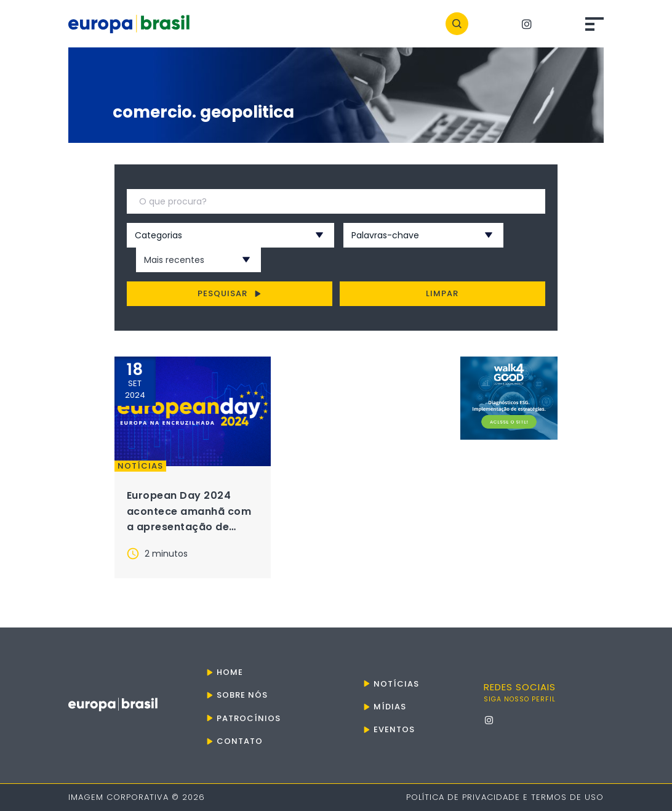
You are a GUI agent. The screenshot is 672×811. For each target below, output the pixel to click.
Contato (240, 741)
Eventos (394, 729)
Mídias (390, 707)
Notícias (140, 466)
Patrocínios (249, 718)
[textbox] (214, 235)
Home (230, 672)
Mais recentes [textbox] (174, 260)
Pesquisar (229, 293)
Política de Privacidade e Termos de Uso (505, 797)
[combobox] (214, 235)
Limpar (442, 293)
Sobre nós (242, 695)
